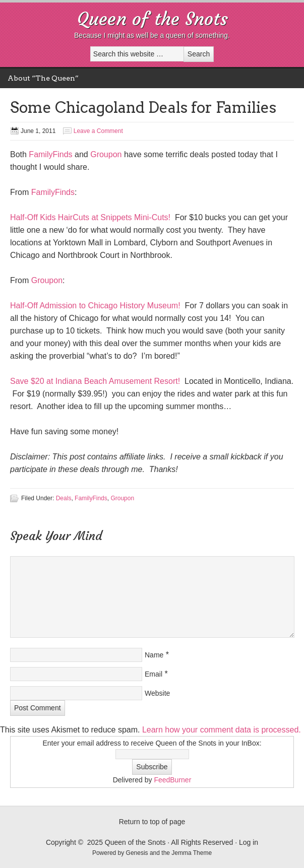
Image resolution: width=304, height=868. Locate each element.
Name (154, 655)
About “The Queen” (43, 78)
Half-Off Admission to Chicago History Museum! (95, 306)
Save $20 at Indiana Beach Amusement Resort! (95, 381)
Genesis (138, 853)
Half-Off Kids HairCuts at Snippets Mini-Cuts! (90, 217)
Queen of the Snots (152, 19)
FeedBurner (172, 780)
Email (154, 674)
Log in (249, 842)
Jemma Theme (192, 853)
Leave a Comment (98, 131)
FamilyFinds (50, 154)
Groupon (106, 154)
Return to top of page (152, 822)
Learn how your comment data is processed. (222, 730)
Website (157, 693)
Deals (64, 498)
